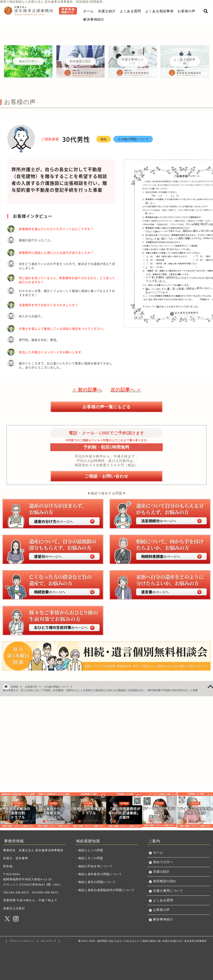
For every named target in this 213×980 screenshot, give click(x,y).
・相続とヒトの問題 (89, 850)
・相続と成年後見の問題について (98, 874)
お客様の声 (186, 11)
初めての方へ (163, 862)
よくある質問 (130, 11)
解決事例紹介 (94, 19)
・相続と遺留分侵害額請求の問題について (105, 890)
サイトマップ (48, 941)
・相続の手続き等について (94, 866)
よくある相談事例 (159, 11)
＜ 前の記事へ (87, 390)
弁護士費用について (168, 891)
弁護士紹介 (107, 11)
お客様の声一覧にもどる (107, 407)
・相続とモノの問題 (89, 858)
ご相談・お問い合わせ (106, 476)
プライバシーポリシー (22, 941)
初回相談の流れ (165, 881)
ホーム (89, 11)
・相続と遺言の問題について (95, 882)
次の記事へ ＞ (126, 390)
